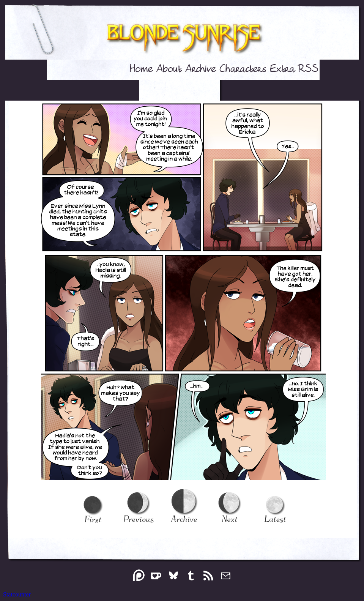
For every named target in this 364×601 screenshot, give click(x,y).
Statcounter (17, 594)
